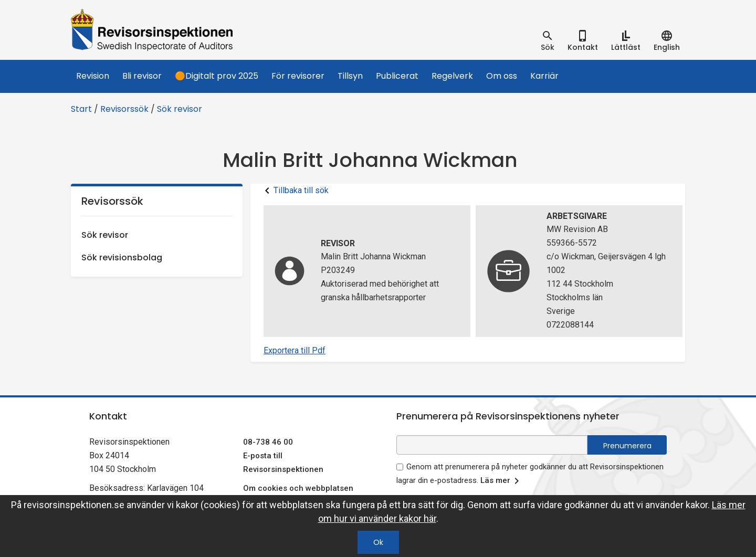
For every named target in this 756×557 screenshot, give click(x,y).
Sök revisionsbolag (122, 258)
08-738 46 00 (268, 442)
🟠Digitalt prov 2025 (217, 76)
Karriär (544, 76)
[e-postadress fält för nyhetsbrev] (492, 445)
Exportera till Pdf (295, 350)
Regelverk (452, 76)
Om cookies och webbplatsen (298, 488)
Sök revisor (180, 109)
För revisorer (298, 76)
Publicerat (397, 76)
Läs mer (502, 481)
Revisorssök (124, 109)
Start (81, 109)
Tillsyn (350, 76)
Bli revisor (142, 76)
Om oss (502, 76)
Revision (93, 76)
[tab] (548, 41)
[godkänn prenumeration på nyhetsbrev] (400, 467)
